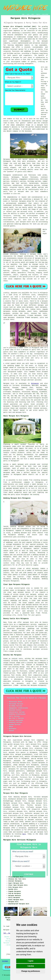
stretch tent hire (11, 773)
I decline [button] (31, 966)
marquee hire (36, 817)
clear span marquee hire (13, 757)
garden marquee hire (16, 744)
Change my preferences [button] (31, 971)
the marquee (27, 370)
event (32, 360)
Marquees (44, 303)
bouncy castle (9, 645)
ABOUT (33, 14)
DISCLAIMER (45, 14)
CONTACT (38, 14)
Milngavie (35, 383)
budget (20, 372)
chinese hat (36, 313)
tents (37, 661)
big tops (25, 309)
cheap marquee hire (21, 765)
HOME (23, 14)
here (24, 834)
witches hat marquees (34, 659)
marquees (7, 406)
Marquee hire (9, 383)
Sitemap (5, 961)
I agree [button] (31, 961)
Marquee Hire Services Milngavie (20, 840)
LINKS (28, 14)
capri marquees (41, 307)
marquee (32, 368)
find (10, 797)
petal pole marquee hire (22, 748)
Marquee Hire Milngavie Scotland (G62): (20, 27)
